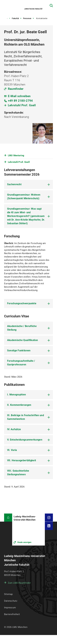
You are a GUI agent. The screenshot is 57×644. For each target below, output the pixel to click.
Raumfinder (16, 89)
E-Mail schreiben (19, 96)
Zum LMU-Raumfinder (19, 583)
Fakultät (15, 18)
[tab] (28, 184)
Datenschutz (11, 601)
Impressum (10, 608)
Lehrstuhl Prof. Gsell (22, 105)
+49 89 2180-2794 (20, 101)
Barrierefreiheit (12, 614)
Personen (27, 18)
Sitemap (8, 594)
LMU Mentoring (16, 155)
